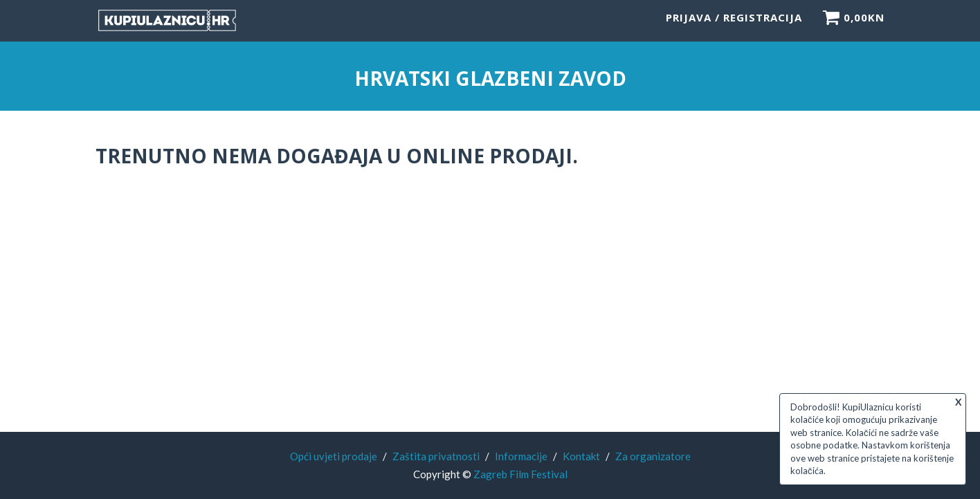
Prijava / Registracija (734, 24)
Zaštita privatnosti (436, 456)
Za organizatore (653, 456)
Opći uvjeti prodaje (334, 456)
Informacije (521, 456)
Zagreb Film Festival (520, 474)
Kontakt (581, 456)
